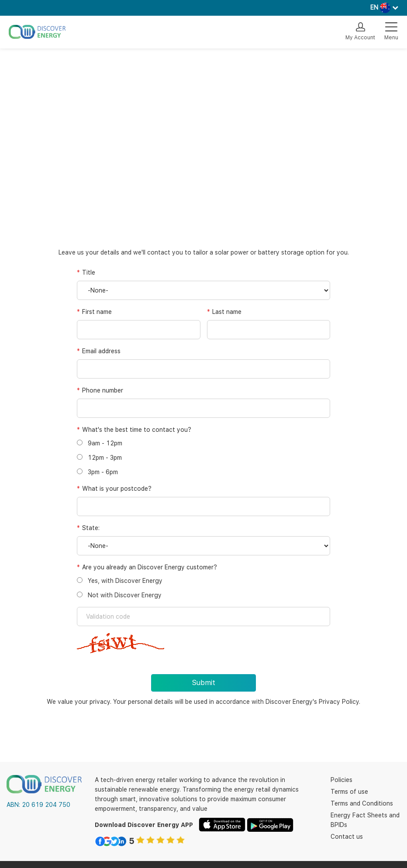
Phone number (103, 390)
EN (374, 7)
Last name (227, 312)
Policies (341, 780)
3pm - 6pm (97, 472)
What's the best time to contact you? (137, 430)
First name (97, 312)
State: (91, 528)
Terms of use (349, 792)
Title (89, 272)
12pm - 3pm (99, 458)
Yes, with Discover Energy (120, 581)
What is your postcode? (117, 489)
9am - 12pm (100, 443)
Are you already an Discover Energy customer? (150, 567)
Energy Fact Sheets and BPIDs (365, 820)
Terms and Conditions (362, 803)
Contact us (347, 837)
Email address (101, 351)
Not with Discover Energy (119, 595)
